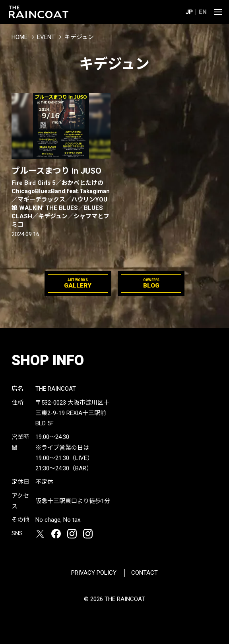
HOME (19, 37)
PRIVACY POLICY (94, 573)
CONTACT (145, 573)
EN (203, 12)
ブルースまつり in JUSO (61, 197)
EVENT (46, 37)
